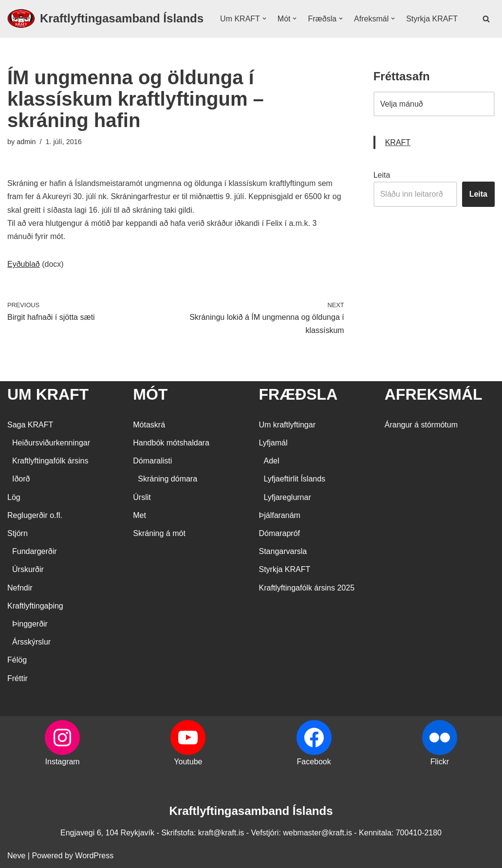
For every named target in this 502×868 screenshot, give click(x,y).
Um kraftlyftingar (287, 425)
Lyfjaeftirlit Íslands (295, 479)
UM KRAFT (48, 394)
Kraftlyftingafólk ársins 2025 (307, 588)
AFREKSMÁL (434, 394)
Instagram (63, 762)
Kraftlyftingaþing (35, 606)
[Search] (486, 19)
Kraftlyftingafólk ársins (50, 461)
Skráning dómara (167, 479)
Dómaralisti (152, 461)
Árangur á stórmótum (421, 425)
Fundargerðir (35, 551)
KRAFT (398, 142)
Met (139, 515)
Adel (272, 461)
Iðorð (21, 479)
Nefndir (20, 588)
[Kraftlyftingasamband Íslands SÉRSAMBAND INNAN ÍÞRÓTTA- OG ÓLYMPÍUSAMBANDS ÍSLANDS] (105, 19)
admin (26, 142)
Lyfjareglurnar (288, 497)
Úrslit (142, 497)
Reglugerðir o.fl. (35, 515)
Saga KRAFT (30, 425)
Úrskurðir (28, 569)
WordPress (94, 856)
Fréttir (18, 678)
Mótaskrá (149, 425)
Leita (382, 175)
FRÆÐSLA (298, 394)
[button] (264, 18)
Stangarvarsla (283, 551)
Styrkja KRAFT (432, 19)
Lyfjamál (273, 443)
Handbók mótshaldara (171, 443)
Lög (14, 497)
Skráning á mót (159, 533)
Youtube (188, 762)
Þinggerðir (30, 624)
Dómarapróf (279, 533)
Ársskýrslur (31, 642)
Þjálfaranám (280, 515)
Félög (17, 660)
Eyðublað (24, 264)
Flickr (440, 762)
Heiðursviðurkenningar (51, 443)
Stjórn (18, 533)
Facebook (314, 762)
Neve (16, 856)
